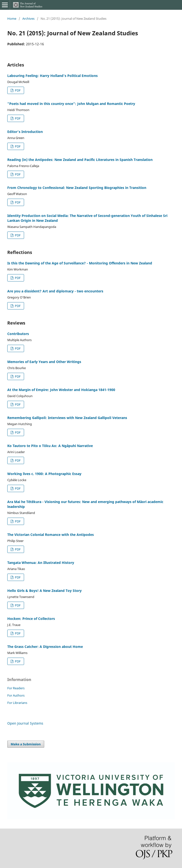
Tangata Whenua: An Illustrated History (41, 563)
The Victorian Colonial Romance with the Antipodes (51, 535)
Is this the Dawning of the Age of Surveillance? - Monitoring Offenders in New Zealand (80, 263)
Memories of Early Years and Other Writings (44, 362)
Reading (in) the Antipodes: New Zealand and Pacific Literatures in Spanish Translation (80, 160)
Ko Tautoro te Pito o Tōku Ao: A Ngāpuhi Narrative (50, 446)
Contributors (18, 334)
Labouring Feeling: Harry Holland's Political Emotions (52, 76)
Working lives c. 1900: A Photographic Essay (44, 474)
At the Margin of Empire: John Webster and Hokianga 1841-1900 (61, 390)
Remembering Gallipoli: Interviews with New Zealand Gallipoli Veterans (67, 418)
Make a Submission (26, 744)
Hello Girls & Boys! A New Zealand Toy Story (44, 591)
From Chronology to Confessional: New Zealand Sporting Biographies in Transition (77, 188)
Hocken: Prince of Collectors (31, 619)
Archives (28, 19)
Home (12, 19)
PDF (17, 90)
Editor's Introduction (25, 132)
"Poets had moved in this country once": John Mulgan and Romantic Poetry (71, 104)
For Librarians (17, 703)
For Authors (16, 695)
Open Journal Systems (25, 723)
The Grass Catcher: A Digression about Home (45, 647)
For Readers (16, 688)
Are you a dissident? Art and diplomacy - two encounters (55, 291)
